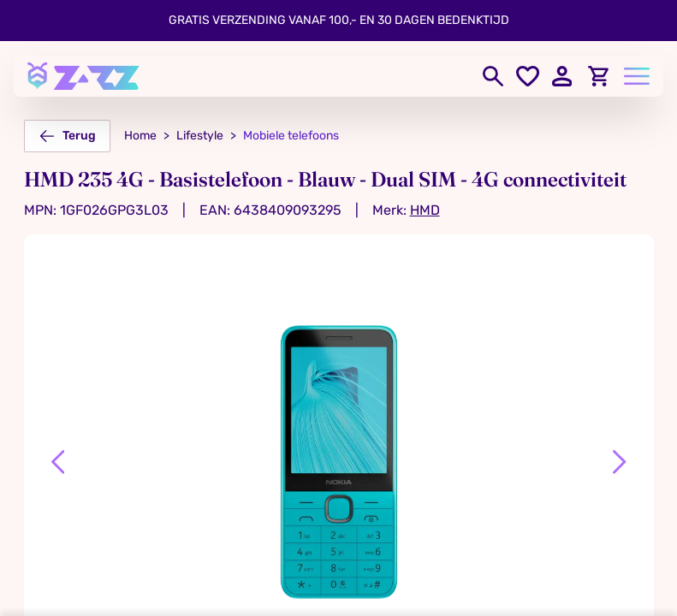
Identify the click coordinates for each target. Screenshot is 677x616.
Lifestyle (200, 136)
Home (140, 136)
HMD (425, 210)
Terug (67, 136)
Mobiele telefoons (291, 136)
